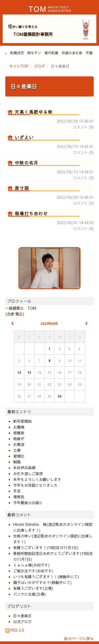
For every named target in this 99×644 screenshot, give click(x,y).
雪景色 (19, 497)
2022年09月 (49, 324)
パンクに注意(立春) (29, 594)
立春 (17, 450)
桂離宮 (19, 433)
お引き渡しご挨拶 (28, 473)
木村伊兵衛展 (24, 468)
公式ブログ (22, 622)
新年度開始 (22, 421)
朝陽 (17, 462)
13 (29, 372)
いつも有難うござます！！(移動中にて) (46, 577)
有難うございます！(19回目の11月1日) (46, 548)
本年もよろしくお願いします (37, 479)
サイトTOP (19, 66)
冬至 (17, 491)
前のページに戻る (79, 638)
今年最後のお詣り (28, 503)
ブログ (40, 66)
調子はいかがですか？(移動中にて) (42, 582)
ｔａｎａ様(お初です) (31, 565)
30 (60, 396)
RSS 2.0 (15, 630)
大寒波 (19, 444)
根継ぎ (19, 439)
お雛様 (19, 427)
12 (19, 372)
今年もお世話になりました (35, 485)
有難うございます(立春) (33, 588)
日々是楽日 (24, 86)
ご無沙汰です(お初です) (33, 571)
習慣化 (19, 456)
